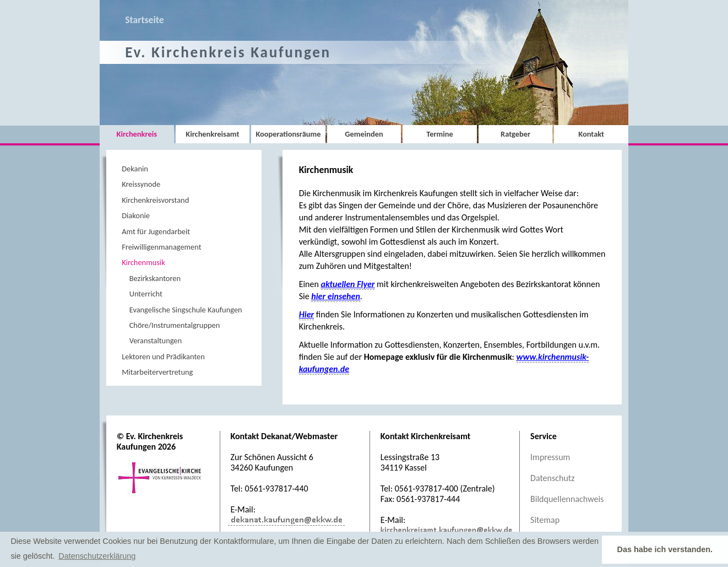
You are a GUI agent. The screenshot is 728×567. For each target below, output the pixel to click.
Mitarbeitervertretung (157, 372)
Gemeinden (364, 134)
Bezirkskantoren (155, 278)
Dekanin (135, 169)
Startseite (144, 20)
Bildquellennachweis (567, 499)
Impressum (550, 457)
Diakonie (136, 215)
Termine (439, 134)
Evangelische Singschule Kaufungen (186, 310)
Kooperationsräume (288, 134)
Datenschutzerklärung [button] (97, 556)
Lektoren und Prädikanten (163, 357)
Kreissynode (141, 184)
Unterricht (146, 294)
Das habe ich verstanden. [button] (665, 549)
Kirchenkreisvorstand (155, 200)
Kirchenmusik (143, 262)
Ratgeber (515, 134)
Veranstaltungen (156, 341)
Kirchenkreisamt (212, 134)
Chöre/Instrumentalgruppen (175, 325)
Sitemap (545, 520)
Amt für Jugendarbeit (156, 231)
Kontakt (591, 134)
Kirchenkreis (137, 134)
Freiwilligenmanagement (161, 247)
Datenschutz (552, 478)
